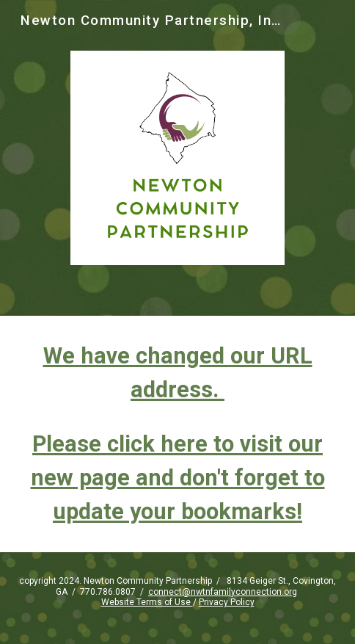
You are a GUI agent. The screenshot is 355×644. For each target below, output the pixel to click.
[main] (177, 434)
